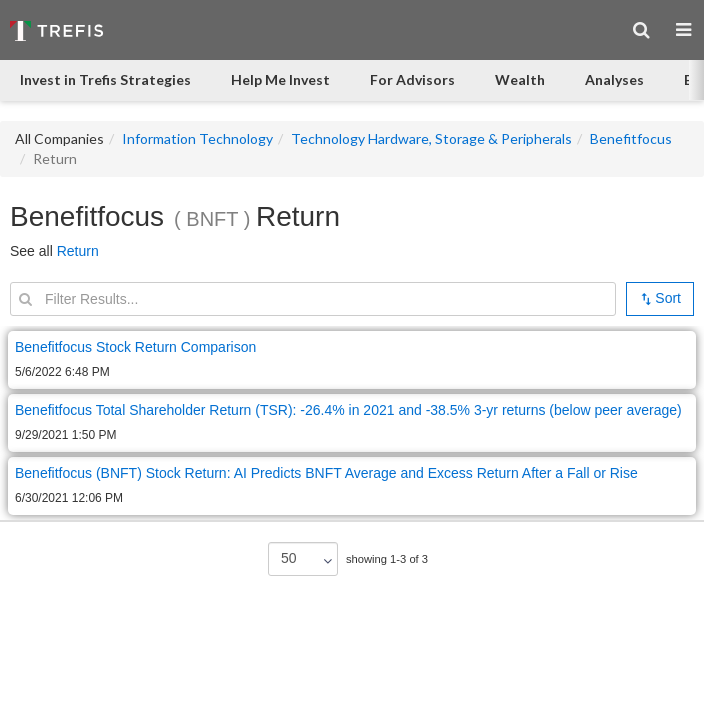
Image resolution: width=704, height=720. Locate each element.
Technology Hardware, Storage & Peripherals (431, 138)
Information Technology (197, 138)
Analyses (614, 79)
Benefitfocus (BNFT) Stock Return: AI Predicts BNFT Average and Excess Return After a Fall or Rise (326, 473)
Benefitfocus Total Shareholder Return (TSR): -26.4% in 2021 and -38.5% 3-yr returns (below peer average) (348, 410)
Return (78, 251)
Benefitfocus (631, 138)
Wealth (520, 79)
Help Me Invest (280, 79)
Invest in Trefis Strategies (105, 79)
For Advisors (412, 79)
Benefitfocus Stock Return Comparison (135, 347)
